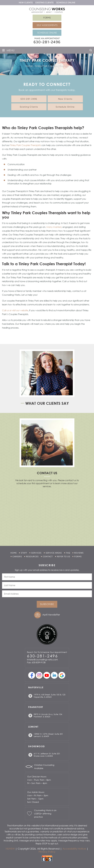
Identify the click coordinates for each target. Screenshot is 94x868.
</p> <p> (47, 513)
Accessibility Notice (74, 849)
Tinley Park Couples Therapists (25, 145)
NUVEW (10, 849)
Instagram (39, 675)
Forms (47, 18)
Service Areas (54, 553)
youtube (47, 675)
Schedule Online (66, 3)
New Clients (26, 3)
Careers (17, 557)
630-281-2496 (47, 42)
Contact (48, 557)
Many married (54, 227)
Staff (24, 553)
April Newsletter (51, 615)
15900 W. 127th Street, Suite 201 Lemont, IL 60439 (48, 735)
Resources (32, 557)
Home (14, 553)
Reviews (79, 553)
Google (62, 675)
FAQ (68, 553)
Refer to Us (64, 557)
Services (36, 553)
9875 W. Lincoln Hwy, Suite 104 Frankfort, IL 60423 (48, 715)
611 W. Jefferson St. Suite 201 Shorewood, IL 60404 (47, 755)
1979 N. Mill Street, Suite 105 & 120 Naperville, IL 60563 (50, 696)
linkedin (54, 675)
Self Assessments (47, 25)
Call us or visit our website (15, 310)
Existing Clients (44, 3)
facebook (32, 675)
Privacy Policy (47, 852)
